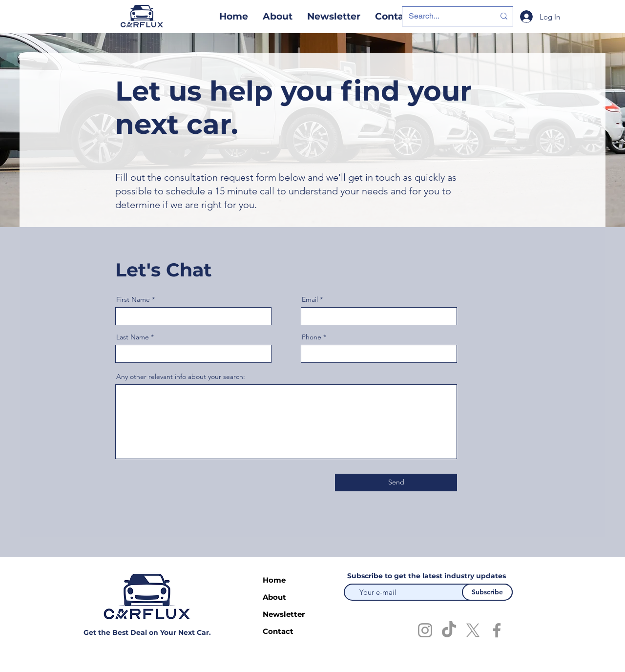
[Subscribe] (487, 592)
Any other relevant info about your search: (181, 377)
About (274, 597)
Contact (278, 631)
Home (274, 580)
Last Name (133, 337)
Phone (312, 337)
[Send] (396, 483)
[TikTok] (449, 630)
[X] (473, 630)
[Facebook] (497, 630)
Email (310, 299)
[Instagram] (425, 630)
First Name (133, 299)
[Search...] (444, 16)
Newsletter (283, 614)
